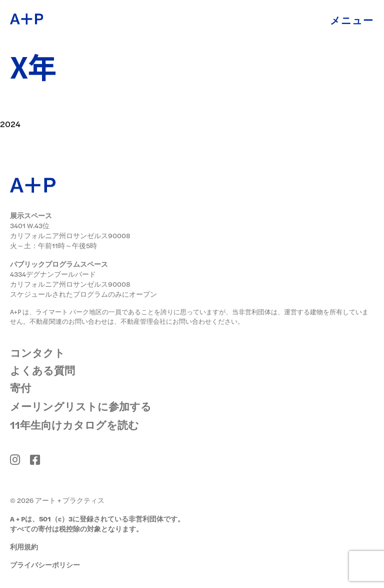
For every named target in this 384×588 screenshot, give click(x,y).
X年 (33, 67)
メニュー (352, 20)
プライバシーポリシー (45, 565)
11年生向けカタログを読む (74, 424)
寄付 (20, 388)
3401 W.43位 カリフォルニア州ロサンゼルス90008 (70, 230)
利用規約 (24, 547)
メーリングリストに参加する (81, 406)
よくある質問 (42, 370)
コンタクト (37, 353)
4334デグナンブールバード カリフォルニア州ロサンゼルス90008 (70, 279)
